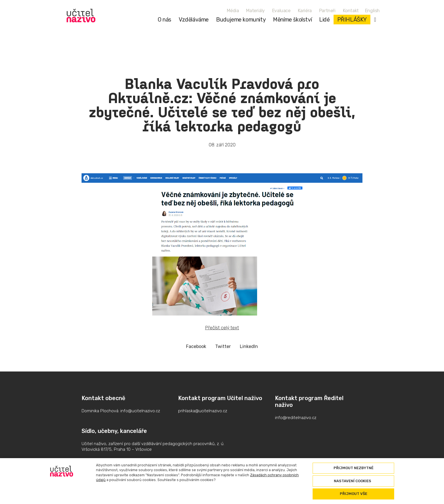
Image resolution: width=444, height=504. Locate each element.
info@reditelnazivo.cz (296, 418)
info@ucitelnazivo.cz (140, 411)
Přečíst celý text (222, 328)
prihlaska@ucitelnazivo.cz (203, 411)
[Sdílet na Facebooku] (196, 346)
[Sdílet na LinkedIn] (249, 346)
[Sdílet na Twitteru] (223, 346)
